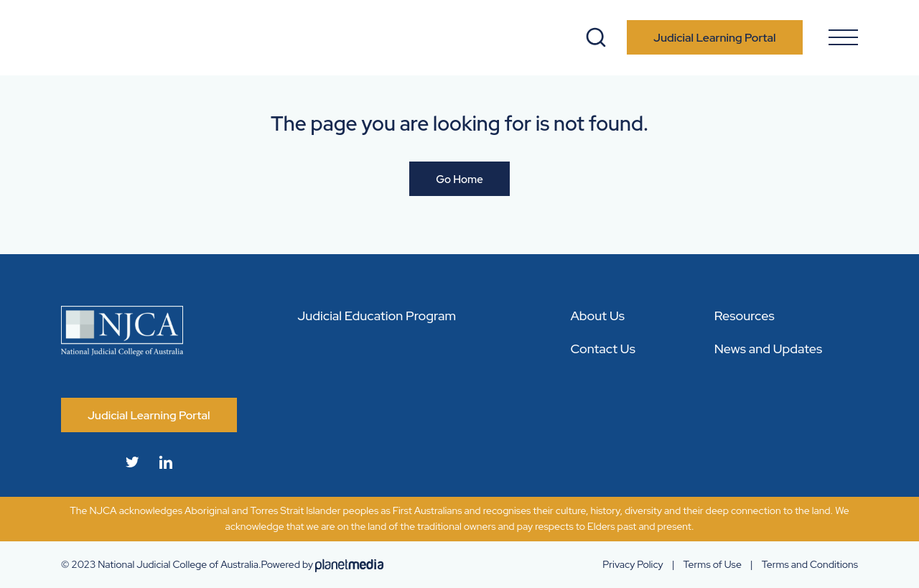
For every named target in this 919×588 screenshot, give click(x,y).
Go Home (459, 179)
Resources (745, 316)
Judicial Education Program (377, 316)
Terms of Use (713, 564)
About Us (597, 316)
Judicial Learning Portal (715, 38)
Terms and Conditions (810, 564)
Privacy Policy (633, 564)
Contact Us (603, 349)
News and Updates (769, 349)
